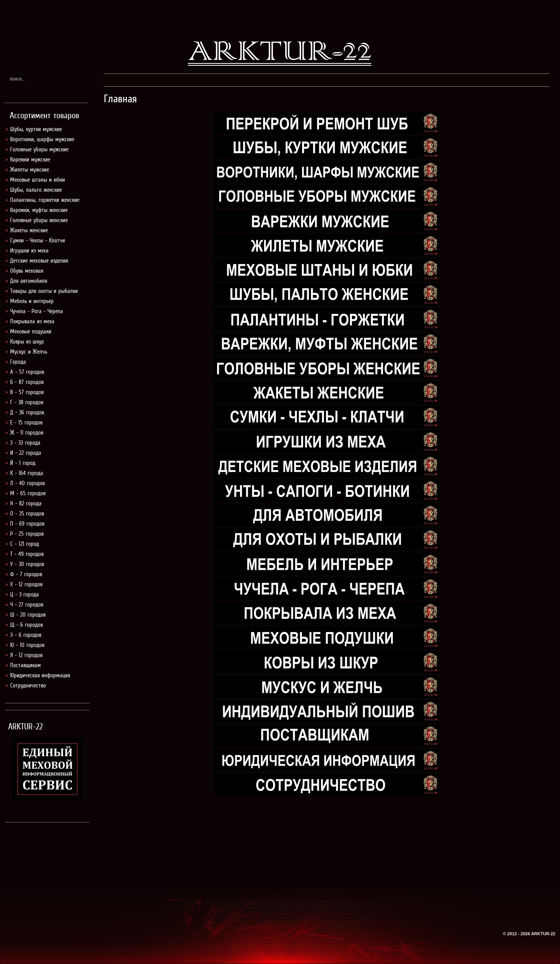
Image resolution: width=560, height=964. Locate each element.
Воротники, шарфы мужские (42, 139)
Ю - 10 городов (27, 645)
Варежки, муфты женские (39, 210)
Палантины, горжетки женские (45, 200)
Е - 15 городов (26, 422)
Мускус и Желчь (29, 352)
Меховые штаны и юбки (38, 180)
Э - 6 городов (26, 635)
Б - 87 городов (27, 382)
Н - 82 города (26, 503)
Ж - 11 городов (27, 433)
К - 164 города (27, 473)
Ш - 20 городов (28, 615)
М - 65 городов (28, 493)
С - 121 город (24, 544)
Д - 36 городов (27, 412)
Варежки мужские (30, 159)
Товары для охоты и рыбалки (44, 291)
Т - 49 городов (27, 554)
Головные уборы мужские (39, 149)
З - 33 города (25, 443)
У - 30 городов (27, 564)
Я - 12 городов (26, 655)
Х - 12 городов (26, 584)
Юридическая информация (40, 675)
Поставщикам (25, 665)
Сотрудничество (28, 685)
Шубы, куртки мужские (36, 129)
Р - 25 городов (27, 534)
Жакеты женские (29, 230)
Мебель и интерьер (32, 301)
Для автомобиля (29, 281)
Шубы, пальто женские (36, 190)
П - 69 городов (27, 524)
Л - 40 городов (27, 483)
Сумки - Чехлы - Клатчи (38, 240)
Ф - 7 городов (26, 574)
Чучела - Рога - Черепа (37, 311)
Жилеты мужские (30, 170)
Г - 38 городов (27, 402)
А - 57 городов (27, 372)
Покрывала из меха (32, 321)
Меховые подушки (31, 331)
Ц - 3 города (24, 594)
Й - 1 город (23, 463)
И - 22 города (26, 453)
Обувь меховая (27, 271)
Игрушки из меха (29, 251)
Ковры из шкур (27, 342)
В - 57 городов (27, 392)
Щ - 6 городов (26, 625)
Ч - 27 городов (27, 605)
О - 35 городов (27, 514)
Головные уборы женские (39, 220)
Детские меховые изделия (39, 261)
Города (18, 362)
